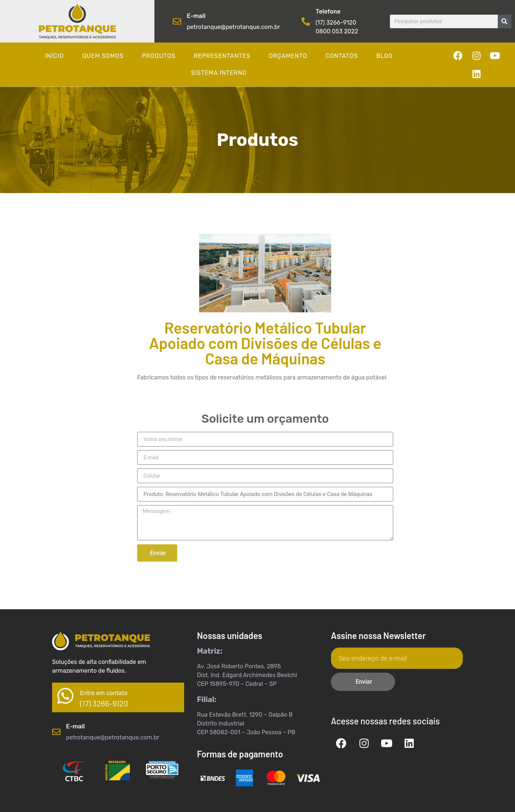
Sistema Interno (219, 73)
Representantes (222, 56)
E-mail (196, 15)
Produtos (159, 56)
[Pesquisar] (505, 21)
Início (55, 56)
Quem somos (103, 56)
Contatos (342, 56)
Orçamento (288, 56)
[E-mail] (177, 21)
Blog (385, 56)
